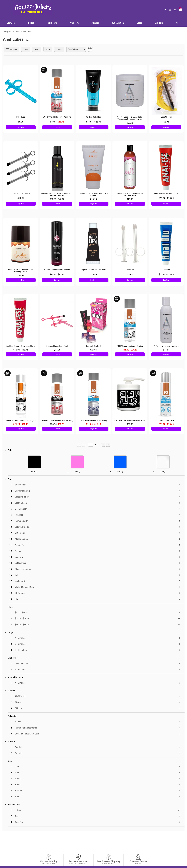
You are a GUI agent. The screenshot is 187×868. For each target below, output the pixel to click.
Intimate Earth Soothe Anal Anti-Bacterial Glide (130, 194)
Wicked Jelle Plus (94, 117)
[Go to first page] (79, 445)
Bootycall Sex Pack (93, 346)
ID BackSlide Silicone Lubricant (57, 270)
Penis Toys (52, 23)
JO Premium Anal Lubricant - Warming (57, 421)
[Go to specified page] (91, 445)
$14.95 (94, 275)
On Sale (91, 49)
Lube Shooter (166, 117)
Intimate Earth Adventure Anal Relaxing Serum (21, 271)
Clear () (163, 472)
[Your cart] (180, 9)
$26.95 (21, 276)
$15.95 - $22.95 (93, 122)
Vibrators (11, 23)
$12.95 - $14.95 (166, 275)
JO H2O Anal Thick (166, 421)
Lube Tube (21, 117)
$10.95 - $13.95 (21, 350)
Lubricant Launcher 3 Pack (57, 346)
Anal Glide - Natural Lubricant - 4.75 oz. (130, 421)
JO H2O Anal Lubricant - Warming (57, 117)
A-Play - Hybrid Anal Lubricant (166, 346)
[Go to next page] (103, 445)
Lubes (139, 23)
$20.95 (130, 424)
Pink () (77, 472)
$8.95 (21, 122)
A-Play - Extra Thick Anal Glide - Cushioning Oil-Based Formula (130, 118)
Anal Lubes (27, 32)
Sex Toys (159, 23)
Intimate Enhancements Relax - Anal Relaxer (94, 194)
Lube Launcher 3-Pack (21, 193)
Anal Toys (74, 23)
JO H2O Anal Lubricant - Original (130, 346)
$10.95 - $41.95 (57, 275)
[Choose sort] (76, 49)
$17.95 (166, 350)
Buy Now (21, 127)
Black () (34, 472)
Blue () (120, 472)
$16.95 (94, 199)
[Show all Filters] (11, 49)
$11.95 (21, 198)
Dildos (31, 23)
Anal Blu (166, 270)
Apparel (95, 23)
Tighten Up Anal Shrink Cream (93, 270)
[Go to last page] (108, 445)
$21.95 (94, 350)
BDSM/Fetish (118, 23)
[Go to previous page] (84, 445)
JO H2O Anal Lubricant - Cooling (93, 421)
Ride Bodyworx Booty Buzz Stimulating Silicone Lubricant (57, 194)
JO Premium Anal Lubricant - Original (21, 421)
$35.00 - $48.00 (57, 199)
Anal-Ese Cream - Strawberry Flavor (21, 346)
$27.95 (130, 123)
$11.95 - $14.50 (166, 198)
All (177, 23)
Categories (7, 32)
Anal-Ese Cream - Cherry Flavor (166, 193)
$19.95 (130, 199)
